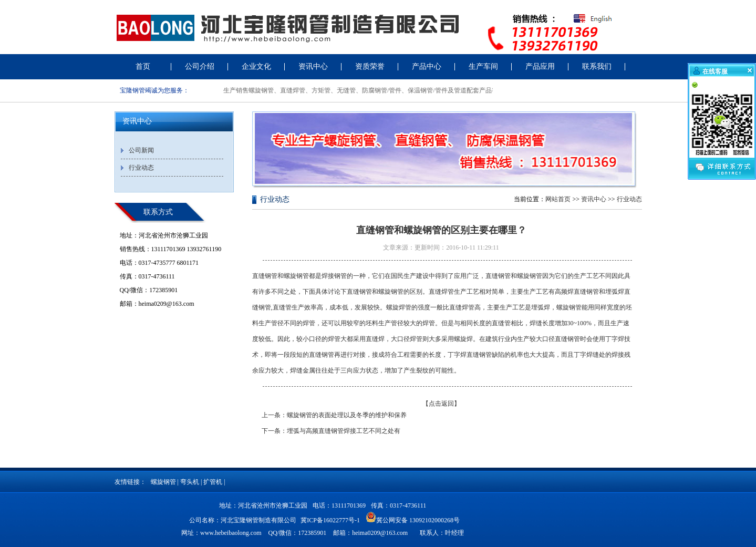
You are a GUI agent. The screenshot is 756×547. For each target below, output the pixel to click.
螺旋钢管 (163, 482)
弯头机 (190, 482)
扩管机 (213, 482)
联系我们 (597, 66)
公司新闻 (141, 150)
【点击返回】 (441, 404)
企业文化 (256, 66)
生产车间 (483, 66)
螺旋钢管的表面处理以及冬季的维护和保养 (347, 415)
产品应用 (540, 66)
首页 (143, 66)
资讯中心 (313, 66)
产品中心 (427, 66)
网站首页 (558, 199)
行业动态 (141, 168)
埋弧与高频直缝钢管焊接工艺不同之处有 (344, 431)
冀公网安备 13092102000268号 (413, 517)
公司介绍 (200, 66)
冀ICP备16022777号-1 (330, 520)
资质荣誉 (370, 66)
